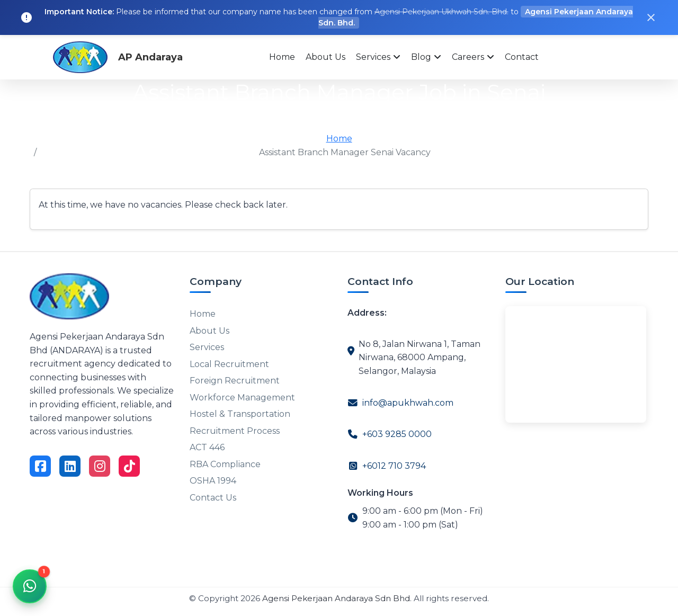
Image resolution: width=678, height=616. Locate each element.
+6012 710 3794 (394, 466)
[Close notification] (651, 17)
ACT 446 (207, 443)
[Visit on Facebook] (40, 466)
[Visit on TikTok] (129, 466)
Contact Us (213, 492)
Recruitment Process (235, 427)
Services (373, 57)
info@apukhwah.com (408, 403)
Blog (421, 57)
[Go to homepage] (69, 295)
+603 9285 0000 (397, 434)
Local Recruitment (229, 362)
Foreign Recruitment (235, 378)
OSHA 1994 (213, 476)
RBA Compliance (225, 459)
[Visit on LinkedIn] (70, 466)
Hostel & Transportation (240, 411)
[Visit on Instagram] (100, 466)
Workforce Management (242, 395)
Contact (522, 57)
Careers (468, 57)
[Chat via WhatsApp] (30, 586)
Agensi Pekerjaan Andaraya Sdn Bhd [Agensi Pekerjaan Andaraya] (336, 598)
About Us (325, 57)
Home (282, 57)
